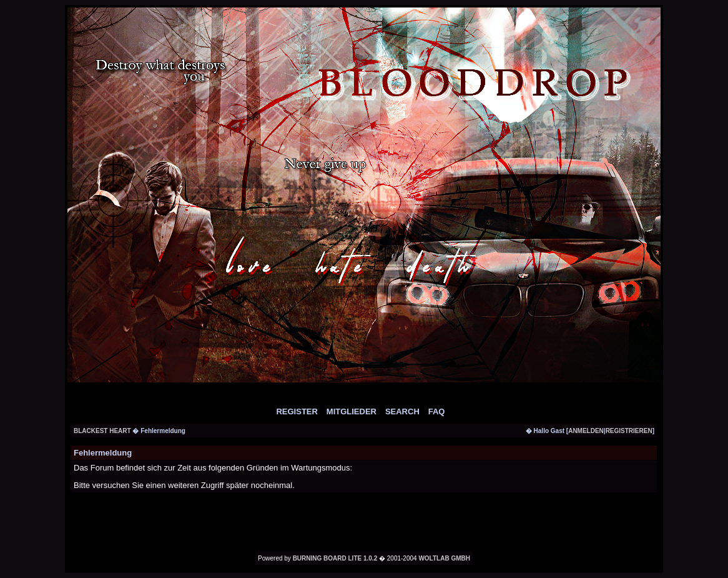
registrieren (629, 431)
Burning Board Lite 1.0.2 (335, 558)
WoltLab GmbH (444, 558)
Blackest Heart (103, 431)
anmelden (586, 431)
